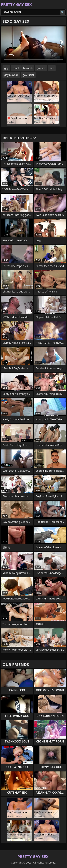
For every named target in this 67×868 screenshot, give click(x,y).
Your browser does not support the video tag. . (33, 45)
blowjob (28, 68)
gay (6, 68)
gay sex (41, 68)
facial (16, 68)
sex (52, 68)
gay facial (28, 75)
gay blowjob (11, 75)
